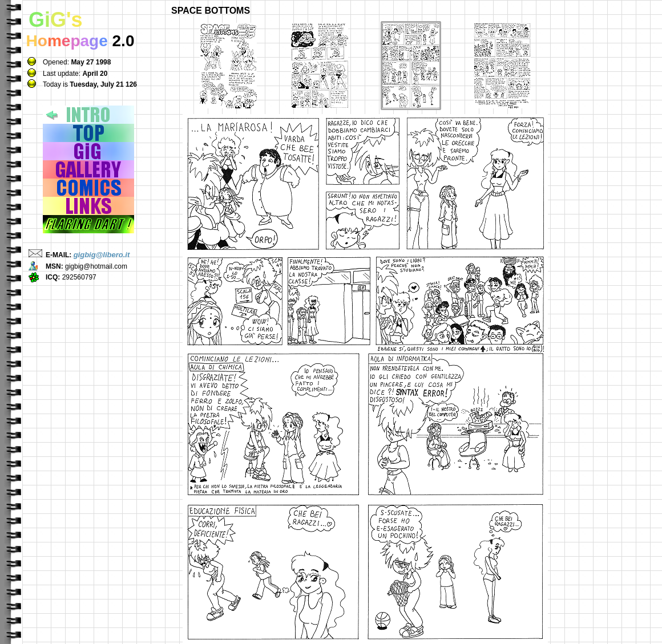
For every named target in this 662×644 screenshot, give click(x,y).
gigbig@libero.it (102, 255)
